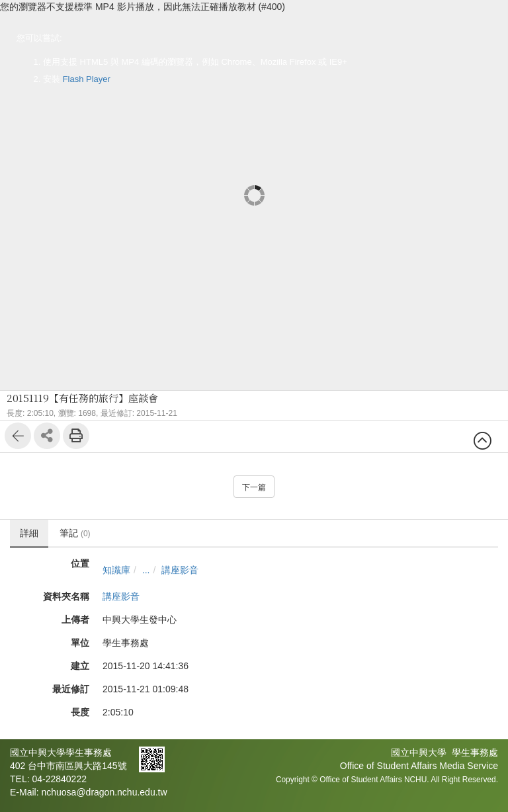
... (146, 570)
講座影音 (180, 570)
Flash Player (87, 79)
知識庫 (116, 570)
